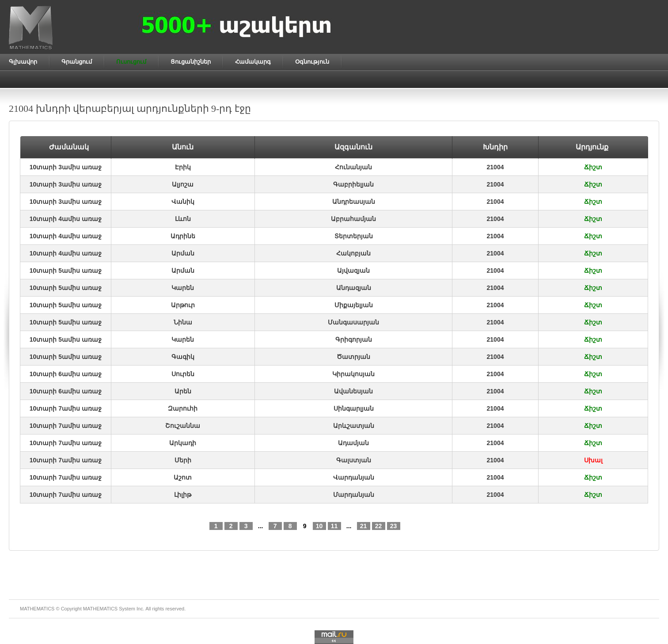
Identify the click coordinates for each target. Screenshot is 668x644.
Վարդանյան (354, 477)
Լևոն (183, 219)
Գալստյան (354, 460)
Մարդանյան (354, 495)
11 (334, 526)
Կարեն (183, 288)
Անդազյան (354, 288)
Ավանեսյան (353, 391)
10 (319, 526)
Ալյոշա (183, 184)
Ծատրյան (353, 357)
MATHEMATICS (100, 609)
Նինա (183, 322)
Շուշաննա (183, 426)
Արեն (183, 391)
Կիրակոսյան (353, 374)
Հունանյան (353, 167)
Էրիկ (183, 167)
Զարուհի (183, 408)
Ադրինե (183, 236)
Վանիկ (183, 202)
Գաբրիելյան (353, 184)
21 (364, 526)
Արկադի (183, 443)
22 (379, 526)
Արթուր (183, 305)
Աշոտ (183, 477)
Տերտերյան (354, 236)
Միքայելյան (354, 305)
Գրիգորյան (354, 339)
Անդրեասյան (354, 202)
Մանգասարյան (353, 322)
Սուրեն (183, 374)
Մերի (183, 460)
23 (394, 526)
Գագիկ (183, 357)
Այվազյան (353, 271)
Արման (183, 253)
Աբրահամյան (353, 219)
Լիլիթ (183, 495)
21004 (495, 167)
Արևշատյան (354, 426)
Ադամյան (353, 443)
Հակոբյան (353, 253)
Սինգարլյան (354, 408)
